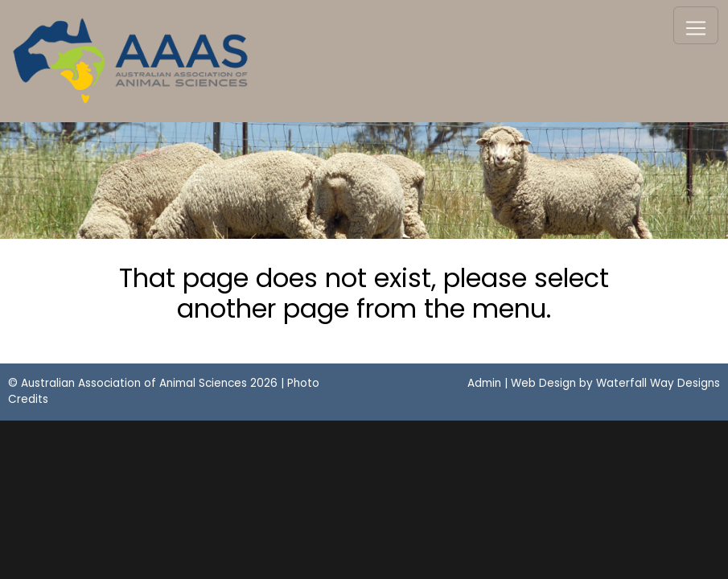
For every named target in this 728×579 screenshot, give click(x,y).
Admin (484, 383)
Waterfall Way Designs (658, 383)
